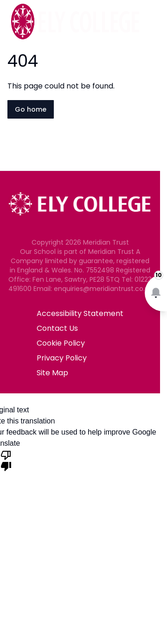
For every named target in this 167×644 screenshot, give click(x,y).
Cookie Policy (61, 343)
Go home (31, 109)
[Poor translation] (6, 460)
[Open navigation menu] (154, 22)
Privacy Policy (62, 358)
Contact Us (57, 328)
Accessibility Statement (80, 313)
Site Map (52, 373)
